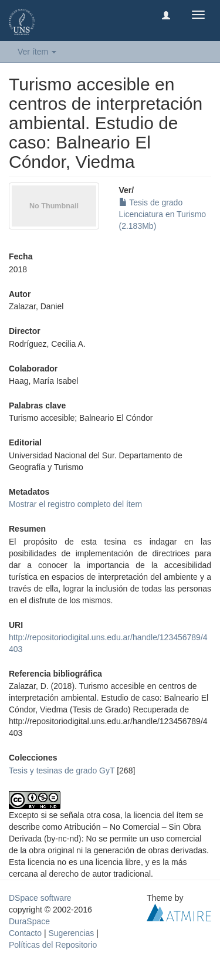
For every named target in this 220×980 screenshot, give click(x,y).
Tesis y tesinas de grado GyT (62, 771)
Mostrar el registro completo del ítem (75, 504)
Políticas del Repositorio (53, 945)
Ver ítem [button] (37, 52)
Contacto (25, 933)
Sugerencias (71, 933)
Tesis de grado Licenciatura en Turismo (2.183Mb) (163, 214)
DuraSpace (29, 921)
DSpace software (40, 898)
